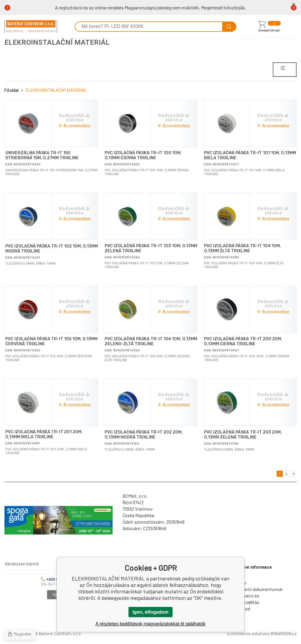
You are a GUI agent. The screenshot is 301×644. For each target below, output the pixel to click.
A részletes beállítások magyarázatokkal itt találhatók (150, 624)
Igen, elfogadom (151, 612)
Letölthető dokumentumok (257, 589)
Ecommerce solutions (248, 633)
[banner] (31, 26)
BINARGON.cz (284, 633)
